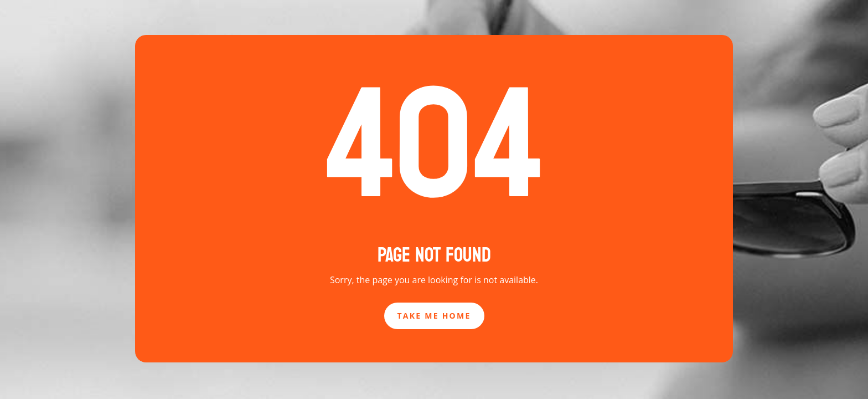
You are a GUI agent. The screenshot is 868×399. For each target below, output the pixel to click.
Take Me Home (434, 316)
